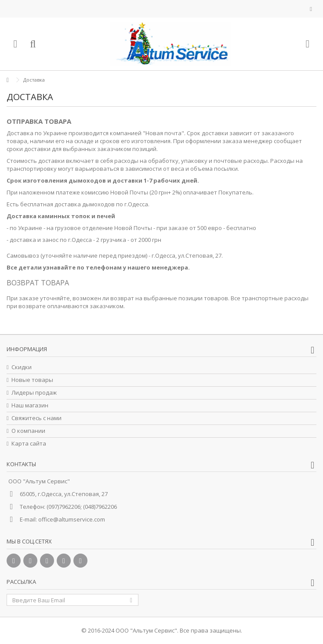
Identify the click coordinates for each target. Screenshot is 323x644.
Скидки (22, 367)
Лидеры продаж (34, 393)
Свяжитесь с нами (36, 418)
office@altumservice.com (72, 519)
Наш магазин (30, 405)
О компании (28, 431)
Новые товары (32, 380)
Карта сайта (29, 444)
